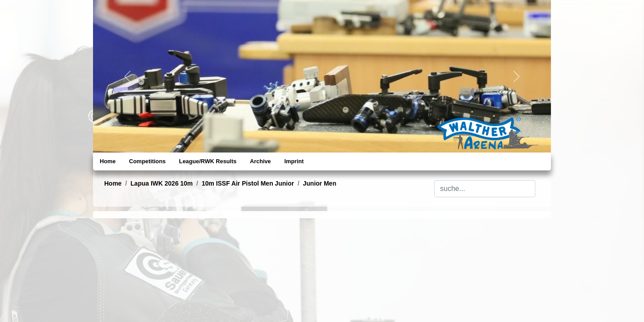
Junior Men (320, 183)
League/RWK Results (208, 161)
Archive (261, 161)
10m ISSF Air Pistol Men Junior (248, 183)
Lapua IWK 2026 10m (162, 183)
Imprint (294, 161)
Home (108, 161)
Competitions (148, 161)
